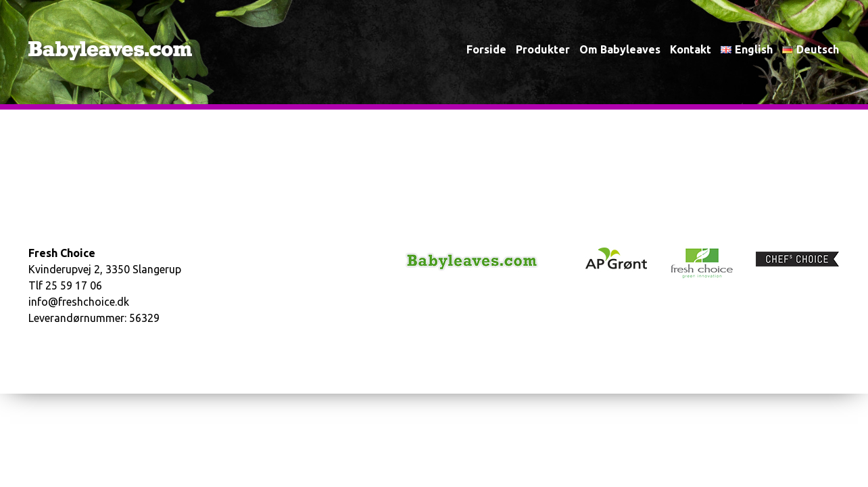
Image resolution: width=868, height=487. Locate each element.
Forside (486, 49)
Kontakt (691, 49)
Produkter (543, 49)
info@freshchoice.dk (79, 302)
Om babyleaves (620, 49)
